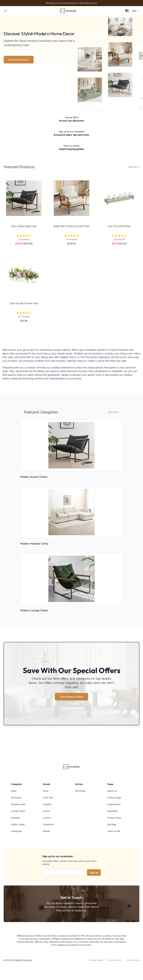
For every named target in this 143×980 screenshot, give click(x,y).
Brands (47, 831)
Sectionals (16, 798)
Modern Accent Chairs (34, 477)
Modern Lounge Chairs (34, 610)
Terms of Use (114, 831)
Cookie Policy (114, 804)
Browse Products (19, 60)
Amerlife (47, 804)
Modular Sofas (18, 804)
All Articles (80, 791)
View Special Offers (71, 697)
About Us (112, 791)
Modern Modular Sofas (34, 544)
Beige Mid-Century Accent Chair (71, 226)
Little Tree (48, 798)
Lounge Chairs (18, 811)
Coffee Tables (18, 824)
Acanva (47, 818)
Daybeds (15, 818)
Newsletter (113, 811)
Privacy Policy (114, 818)
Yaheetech (48, 824)
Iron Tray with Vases (119, 226)
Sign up (94, 873)
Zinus (46, 791)
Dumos (46, 811)
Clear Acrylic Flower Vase (24, 303)
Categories (16, 831)
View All (134, 167)
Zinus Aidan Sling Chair (24, 226)
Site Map (112, 824)
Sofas (14, 791)
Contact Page (114, 798)
